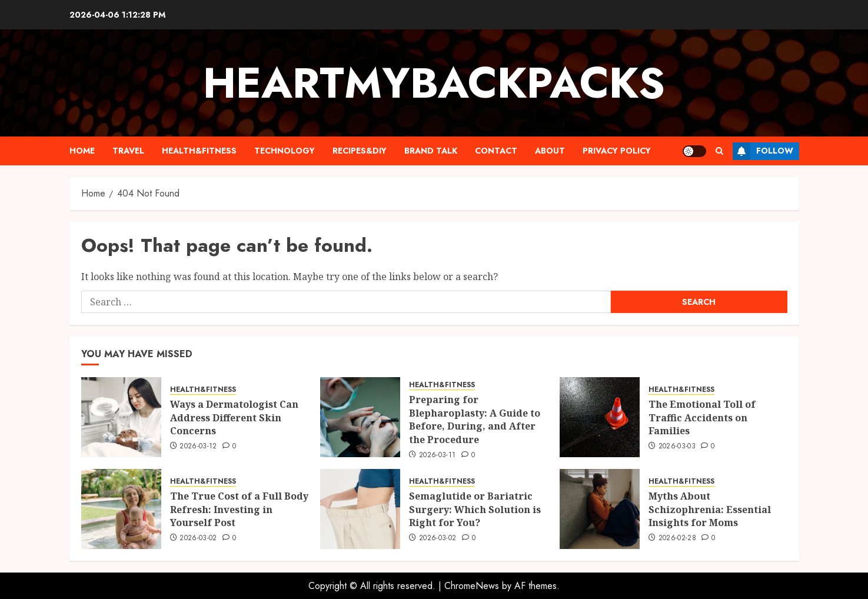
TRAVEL (128, 151)
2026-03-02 (198, 538)
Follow (763, 151)
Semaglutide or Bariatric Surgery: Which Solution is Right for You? (475, 509)
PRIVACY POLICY (617, 151)
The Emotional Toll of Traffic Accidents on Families (702, 417)
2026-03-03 (677, 447)
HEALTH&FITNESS (199, 151)
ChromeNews (472, 586)
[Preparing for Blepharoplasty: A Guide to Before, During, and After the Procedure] (360, 417)
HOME (82, 151)
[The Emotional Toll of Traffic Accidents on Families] (600, 417)
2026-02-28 (678, 538)
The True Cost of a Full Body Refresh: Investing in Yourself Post (239, 509)
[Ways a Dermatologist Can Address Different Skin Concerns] (121, 417)
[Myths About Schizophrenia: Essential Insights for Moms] (600, 509)
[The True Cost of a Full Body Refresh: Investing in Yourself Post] (121, 509)
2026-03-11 (438, 455)
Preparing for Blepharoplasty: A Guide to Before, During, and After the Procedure (475, 419)
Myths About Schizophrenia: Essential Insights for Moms (710, 509)
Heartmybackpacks (434, 83)
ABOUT (550, 151)
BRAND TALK (431, 151)
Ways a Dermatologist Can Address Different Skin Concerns (234, 417)
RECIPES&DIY (360, 151)
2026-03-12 (198, 447)
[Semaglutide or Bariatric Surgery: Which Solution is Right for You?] (360, 509)
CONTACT (496, 151)
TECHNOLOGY (285, 151)
